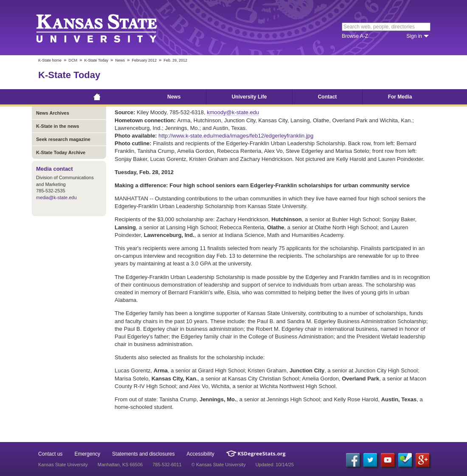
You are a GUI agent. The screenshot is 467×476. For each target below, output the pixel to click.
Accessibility (201, 454)
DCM (73, 60)
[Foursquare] (405, 460)
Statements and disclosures (143, 454)
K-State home (50, 60)
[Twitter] (370, 460)
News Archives (53, 113)
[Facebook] (353, 460)
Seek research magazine (63, 139)
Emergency (87, 454)
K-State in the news (58, 126)
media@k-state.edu (56, 197)
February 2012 (144, 60)
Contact (328, 97)
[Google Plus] (422, 460)
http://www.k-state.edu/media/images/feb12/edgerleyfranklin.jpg (236, 136)
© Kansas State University (219, 465)
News (120, 60)
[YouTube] (388, 460)
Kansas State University (107, 28)
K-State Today (96, 60)
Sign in (414, 36)
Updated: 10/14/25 (275, 465)
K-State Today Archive (61, 152)
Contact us (50, 454)
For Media (400, 97)
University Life (249, 97)
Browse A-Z (355, 36)
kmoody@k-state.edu (233, 112)
